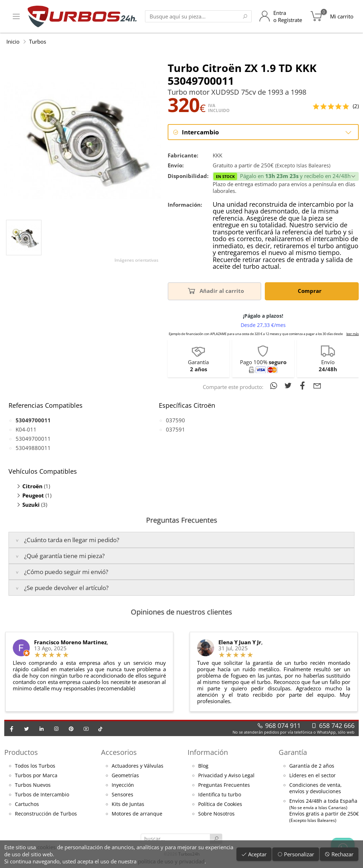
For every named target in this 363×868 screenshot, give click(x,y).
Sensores (122, 795)
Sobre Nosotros (216, 814)
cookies (46, 847)
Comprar (311, 291)
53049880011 (33, 448)
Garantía (293, 752)
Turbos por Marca (36, 775)
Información (208, 752)
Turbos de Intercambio (42, 795)
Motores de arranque (137, 814)
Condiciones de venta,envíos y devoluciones (315, 788)
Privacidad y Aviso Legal (226, 775)
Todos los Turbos (35, 766)
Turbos (38, 41)
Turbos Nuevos (33, 785)
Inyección (123, 785)
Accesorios (119, 752)
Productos (21, 752)
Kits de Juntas (128, 804)
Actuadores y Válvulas (138, 766)
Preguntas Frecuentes (224, 785)
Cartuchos (27, 804)
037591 (175, 429)
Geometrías (125, 775)
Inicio (13, 41)
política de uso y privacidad (171, 861)
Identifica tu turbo (220, 795)
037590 (175, 420)
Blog (203, 766)
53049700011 (33, 439)
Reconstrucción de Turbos (46, 814)
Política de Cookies (220, 804)
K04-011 (26, 429)
